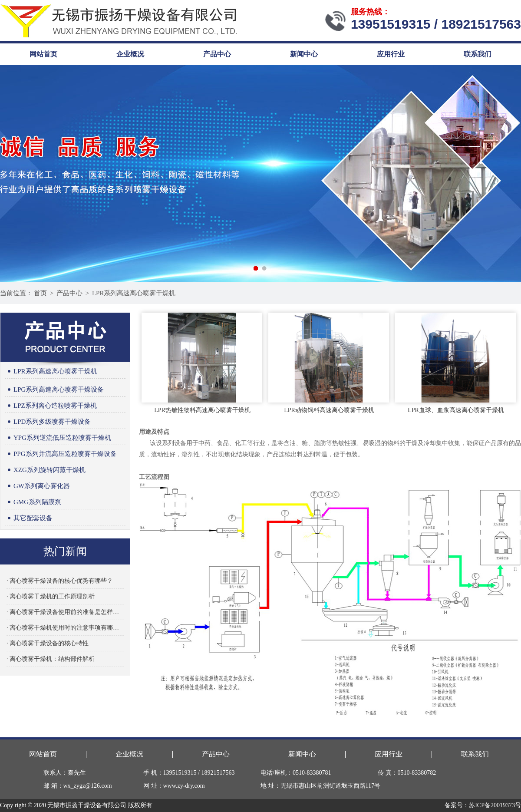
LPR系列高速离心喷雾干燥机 (134, 293)
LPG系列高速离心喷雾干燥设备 (54, 390)
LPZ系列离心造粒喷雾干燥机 (51, 406)
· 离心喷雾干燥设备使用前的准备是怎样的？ (65, 612)
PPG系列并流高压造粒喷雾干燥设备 (61, 454)
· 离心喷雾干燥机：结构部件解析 (51, 659)
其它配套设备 (29, 518)
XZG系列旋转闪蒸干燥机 (45, 470)
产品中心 (217, 54)
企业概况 (130, 54)
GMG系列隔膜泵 (33, 502)
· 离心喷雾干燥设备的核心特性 (48, 643)
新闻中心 (304, 54)
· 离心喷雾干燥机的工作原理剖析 (51, 596)
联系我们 (478, 54)
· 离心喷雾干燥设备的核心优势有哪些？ (60, 581)
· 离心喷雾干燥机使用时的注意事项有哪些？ (65, 628)
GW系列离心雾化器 (37, 486)
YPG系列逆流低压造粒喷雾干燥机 (58, 438)
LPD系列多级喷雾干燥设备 (48, 422)
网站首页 (43, 54)
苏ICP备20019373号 (495, 805)
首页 (40, 293)
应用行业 (391, 54)
